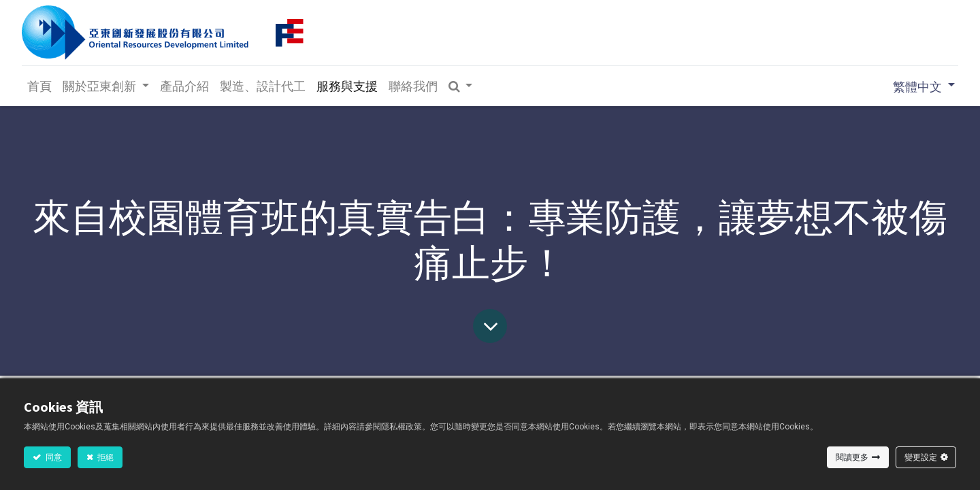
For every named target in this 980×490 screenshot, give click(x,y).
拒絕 (105, 457)
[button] (463, 86)
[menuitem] (42, 86)
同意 (53, 457)
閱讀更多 (852, 457)
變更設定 (921, 457)
